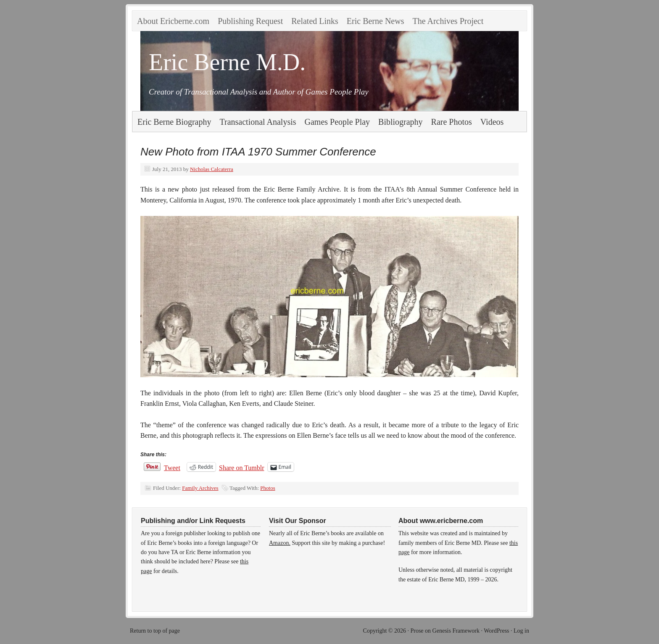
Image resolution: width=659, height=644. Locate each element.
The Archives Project (448, 21)
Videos (492, 122)
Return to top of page (155, 631)
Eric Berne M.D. (227, 62)
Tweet (172, 467)
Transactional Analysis (258, 122)
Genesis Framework (456, 631)
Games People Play (337, 122)
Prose (417, 631)
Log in (521, 631)
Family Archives (200, 488)
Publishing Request (250, 21)
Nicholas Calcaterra (212, 169)
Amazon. (280, 543)
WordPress (496, 631)
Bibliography (401, 122)
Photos (268, 488)
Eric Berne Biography (174, 122)
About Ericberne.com (173, 21)
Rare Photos (452, 122)
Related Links (315, 21)
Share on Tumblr (242, 467)
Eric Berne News (376, 21)
